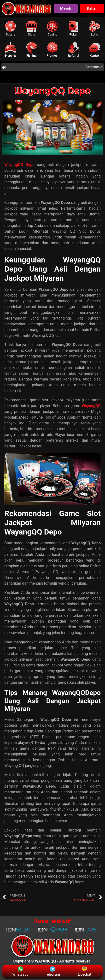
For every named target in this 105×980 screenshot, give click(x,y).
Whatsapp (20, 971)
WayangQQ (91, 406)
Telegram (52, 971)
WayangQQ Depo (53, 91)
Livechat (85, 971)
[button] (11, 28)
